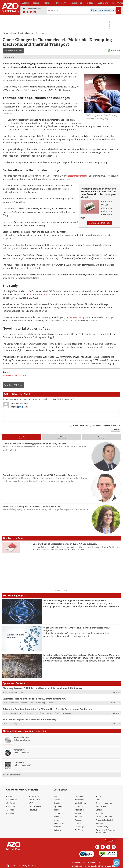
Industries (79, 813)
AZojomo (78, 817)
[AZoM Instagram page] (35, 12)
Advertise (100, 813)
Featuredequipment (62, 437)
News (15, 33)
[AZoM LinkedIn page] (24, 12)
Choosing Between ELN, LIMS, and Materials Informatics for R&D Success (42, 688)
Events (56, 820)
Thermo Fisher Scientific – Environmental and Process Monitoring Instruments (39, 713)
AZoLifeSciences (36, 810)
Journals (57, 827)
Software (57, 830)
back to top (110, 840)
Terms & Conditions (104, 817)
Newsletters (101, 806)
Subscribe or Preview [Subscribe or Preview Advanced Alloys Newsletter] (22, 740)
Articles (57, 800)
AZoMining (11, 813)
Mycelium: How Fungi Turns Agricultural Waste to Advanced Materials (81, 655)
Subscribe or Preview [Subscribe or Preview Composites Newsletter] (22, 765)
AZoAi (31, 803)
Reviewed (115, 51)
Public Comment (80, 426)
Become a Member (104, 803)
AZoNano (10, 796)
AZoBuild (10, 810)
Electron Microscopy (76, 317)
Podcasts (79, 820)
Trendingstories (101, 437)
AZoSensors (34, 796)
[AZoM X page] (31, 12)
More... (118, 3)
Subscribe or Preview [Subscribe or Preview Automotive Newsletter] (22, 752)
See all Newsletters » (12, 775)
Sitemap (99, 823)
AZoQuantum (34, 800)
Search (99, 800)
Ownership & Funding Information (105, 831)
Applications (80, 810)
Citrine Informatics (15, 692)
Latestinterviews (22, 437)
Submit (116, 430)
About (98, 796)
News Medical (35, 806)
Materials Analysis (27, 33)
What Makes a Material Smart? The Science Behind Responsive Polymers (77, 629)
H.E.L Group (12, 724)
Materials (79, 806)
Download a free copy (100, 223)
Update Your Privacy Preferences (22, 865)
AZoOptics (11, 806)
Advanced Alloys (21, 737)
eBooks (57, 813)
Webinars (79, 796)
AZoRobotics (12, 800)
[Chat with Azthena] (117, 863)
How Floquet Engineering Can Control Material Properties (75, 600)
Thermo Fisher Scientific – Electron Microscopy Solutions (30, 703)
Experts (78, 823)
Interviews (79, 800)
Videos (56, 817)
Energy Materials (38, 295)
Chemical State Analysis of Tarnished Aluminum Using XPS (34, 699)
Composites (19, 762)
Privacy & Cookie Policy (105, 820)
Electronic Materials (78, 176)
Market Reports (81, 803)
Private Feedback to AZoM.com (106, 426)
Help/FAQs (79, 827)
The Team (79, 830)
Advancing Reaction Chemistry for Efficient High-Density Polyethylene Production (47, 709)
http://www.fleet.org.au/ (14, 376)
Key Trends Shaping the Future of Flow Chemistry (30, 720)
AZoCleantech (12, 803)
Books (56, 810)
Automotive (19, 750)
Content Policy (102, 827)
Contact (99, 810)
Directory (56, 3)
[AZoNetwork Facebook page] (28, 12)
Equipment (58, 806)
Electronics (42, 33)
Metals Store (59, 823)
